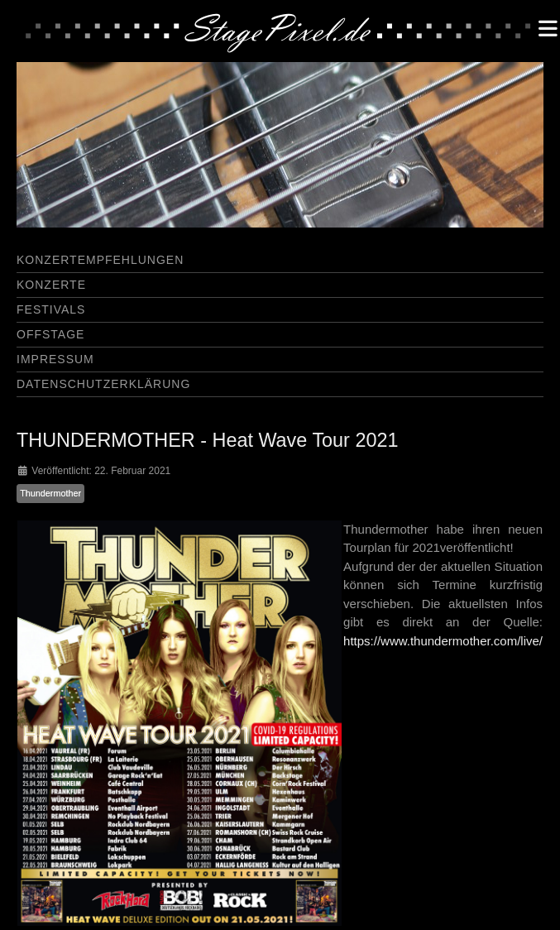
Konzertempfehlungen (100, 260)
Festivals (51, 309)
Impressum (55, 359)
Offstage (50, 334)
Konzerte (51, 285)
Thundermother (50, 493)
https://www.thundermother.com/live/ (443, 641)
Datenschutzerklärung (103, 384)
